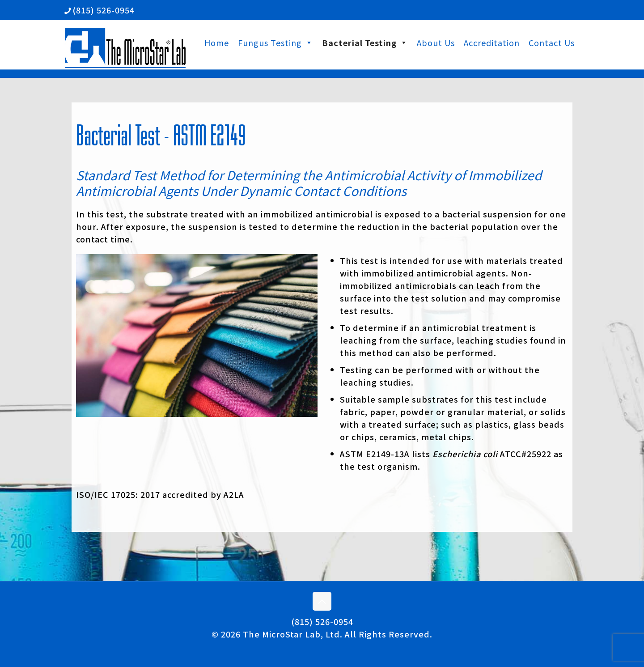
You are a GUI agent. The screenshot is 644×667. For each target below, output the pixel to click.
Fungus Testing (275, 42)
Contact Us (552, 42)
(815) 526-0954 (322, 621)
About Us (436, 42)
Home (217, 42)
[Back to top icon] (322, 601)
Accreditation (492, 42)
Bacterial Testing (365, 42)
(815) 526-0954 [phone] (104, 10)
